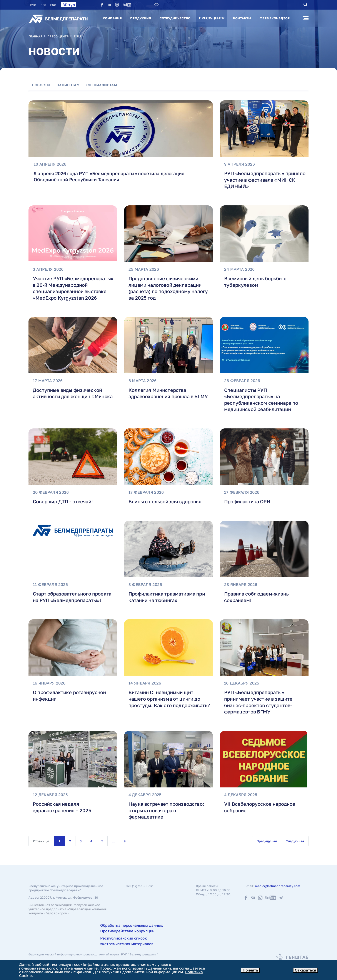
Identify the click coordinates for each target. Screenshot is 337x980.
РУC (34, 5)
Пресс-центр (212, 18)
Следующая (295, 848)
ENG (53, 5)
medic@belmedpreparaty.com (278, 893)
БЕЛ (44, 5)
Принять (250, 970)
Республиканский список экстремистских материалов (127, 948)
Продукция (141, 18)
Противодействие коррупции (127, 938)
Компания (112, 18)
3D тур (69, 5)
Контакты (242, 18)
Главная (35, 36)
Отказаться (305, 970)
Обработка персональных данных (132, 932)
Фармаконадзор (275, 18)
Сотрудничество (175, 18)
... (113, 848)
